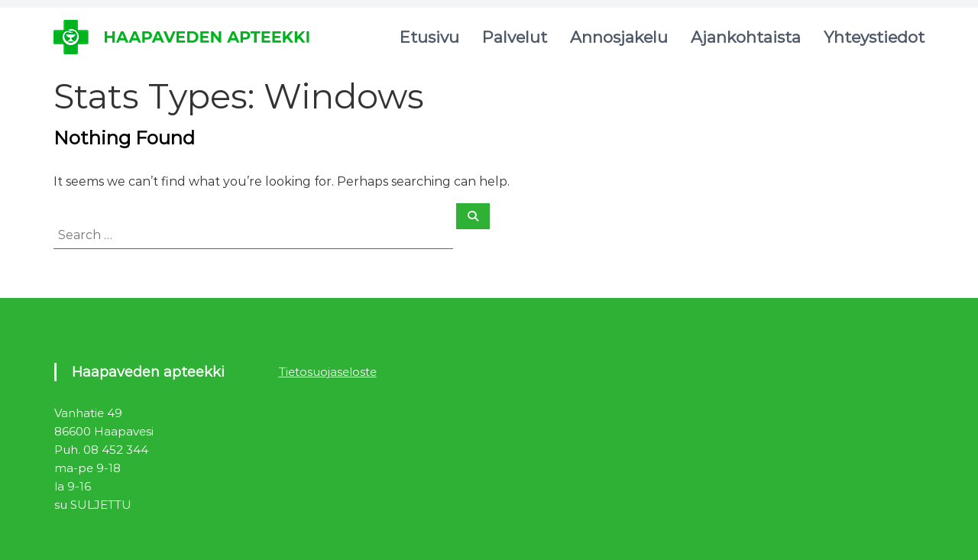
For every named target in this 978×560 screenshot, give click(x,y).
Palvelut (515, 37)
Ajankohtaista (746, 37)
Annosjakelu (619, 37)
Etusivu (429, 37)
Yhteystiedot (874, 37)
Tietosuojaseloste (328, 372)
